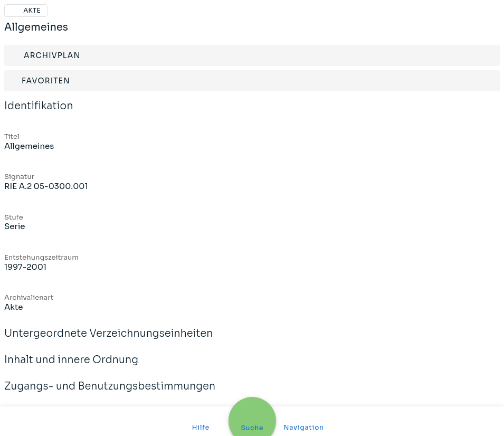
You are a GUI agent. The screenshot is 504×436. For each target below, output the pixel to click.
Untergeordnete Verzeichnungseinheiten (109, 340)
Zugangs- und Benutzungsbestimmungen (110, 393)
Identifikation (39, 113)
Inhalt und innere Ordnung (71, 367)
